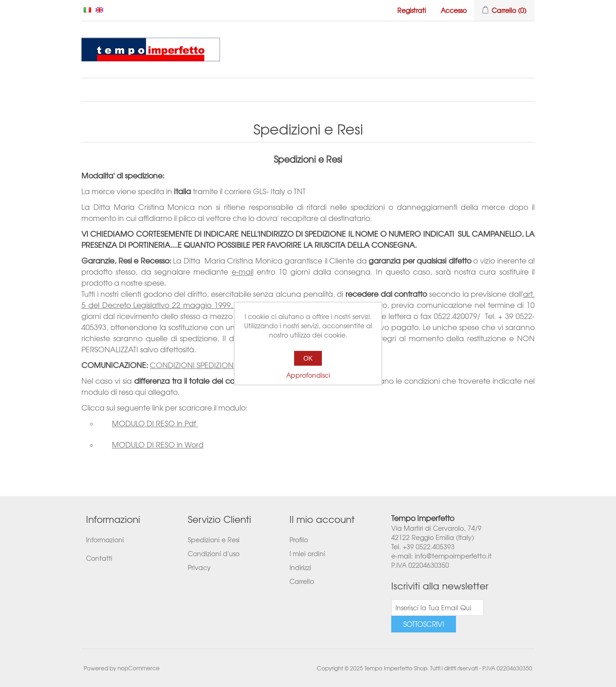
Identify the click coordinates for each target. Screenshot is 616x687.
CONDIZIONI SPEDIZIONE (194, 365)
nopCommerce (139, 668)
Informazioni (105, 540)
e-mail (243, 271)
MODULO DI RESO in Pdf (155, 423)
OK (308, 358)
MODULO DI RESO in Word (158, 444)
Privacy (199, 567)
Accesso (454, 10)
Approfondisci (308, 375)
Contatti (99, 558)
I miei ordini (307, 553)
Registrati (412, 10)
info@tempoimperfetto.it (453, 556)
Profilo (299, 540)
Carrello (302, 581)
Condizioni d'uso (214, 553)
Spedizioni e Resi (214, 540)
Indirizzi (300, 567)
